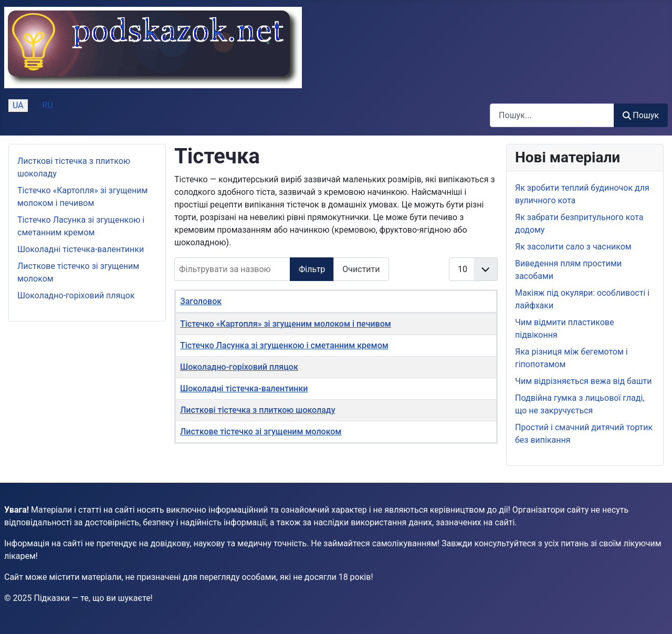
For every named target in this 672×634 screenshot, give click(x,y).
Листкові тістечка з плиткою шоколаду (258, 410)
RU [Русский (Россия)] (48, 105)
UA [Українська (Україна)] (18, 105)
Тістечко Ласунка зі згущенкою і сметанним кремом (284, 345)
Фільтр (312, 269)
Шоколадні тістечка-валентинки (81, 249)
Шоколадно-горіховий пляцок (76, 295)
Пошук (641, 115)
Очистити (361, 269)
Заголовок (201, 301)
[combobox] (552, 115)
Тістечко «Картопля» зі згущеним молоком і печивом (286, 324)
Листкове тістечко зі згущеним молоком (261, 432)
